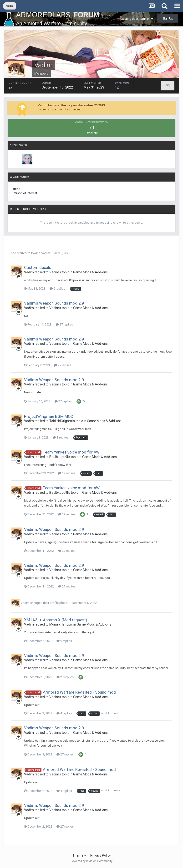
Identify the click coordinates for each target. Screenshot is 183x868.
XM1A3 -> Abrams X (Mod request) (56, 620)
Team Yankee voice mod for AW (71, 452)
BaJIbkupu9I (59, 457)
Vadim (46, 253)
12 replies (67, 473)
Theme (79, 855)
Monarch (56, 624)
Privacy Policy (101, 855)
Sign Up (168, 18)
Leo (14, 253)
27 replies (64, 324)
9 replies (64, 641)
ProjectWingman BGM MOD (49, 416)
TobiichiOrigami (61, 421)
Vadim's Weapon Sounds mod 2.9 (54, 303)
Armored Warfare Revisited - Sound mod (79, 692)
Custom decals (38, 267)
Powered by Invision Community (91, 861)
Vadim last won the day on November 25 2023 (71, 105)
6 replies (57, 289)
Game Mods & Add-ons (90, 272)
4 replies (64, 713)
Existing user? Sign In (137, 19)
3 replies (61, 437)
